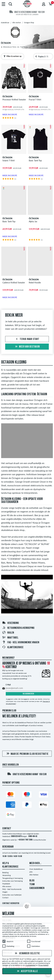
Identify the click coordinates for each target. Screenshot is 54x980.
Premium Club (9, 711)
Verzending (11, 623)
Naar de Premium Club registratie (27, 754)
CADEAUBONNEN (37, 888)
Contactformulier (39, 840)
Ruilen (8, 633)
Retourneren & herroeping (18, 628)
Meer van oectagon (27, 347)
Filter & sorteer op (12, 56)
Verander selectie (27, 954)
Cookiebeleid (31, 965)
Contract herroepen (11, 903)
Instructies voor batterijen (12, 895)
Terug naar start (27, 339)
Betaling (5, 873)
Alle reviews (7, 886)
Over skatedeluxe (36, 869)
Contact (5, 898)
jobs (31, 872)
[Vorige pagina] (36, 56)
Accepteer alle (27, 971)
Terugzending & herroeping (13, 878)
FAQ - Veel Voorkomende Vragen (21, 643)
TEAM (32, 884)
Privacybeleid (43, 965)
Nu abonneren (28, 694)
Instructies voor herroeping (12, 881)
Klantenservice (13, 647)
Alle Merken (34, 875)
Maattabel (10, 638)
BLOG (32, 881)
